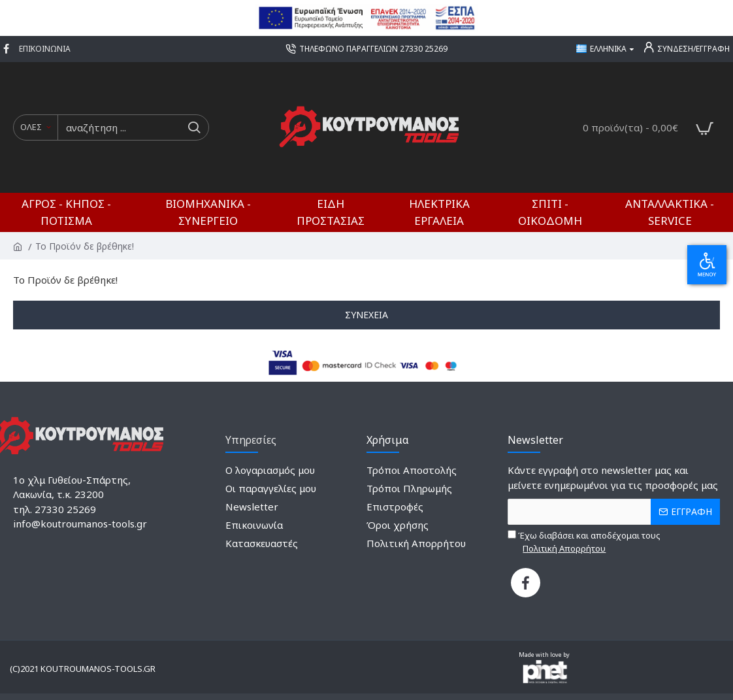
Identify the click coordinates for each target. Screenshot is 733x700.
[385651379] (416, 544)
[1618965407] (252, 508)
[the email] (614, 512)
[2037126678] (270, 472)
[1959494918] (262, 544)
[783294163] (271, 490)
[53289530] (395, 508)
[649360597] (8, 49)
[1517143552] (409, 490)
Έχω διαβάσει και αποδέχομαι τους (584, 542)
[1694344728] (366, 49)
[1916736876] (398, 526)
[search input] (119, 127)
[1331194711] (526, 583)
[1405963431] (45, 49)
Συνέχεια (366, 315)
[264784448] (254, 526)
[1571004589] (412, 472)
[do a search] (194, 127)
